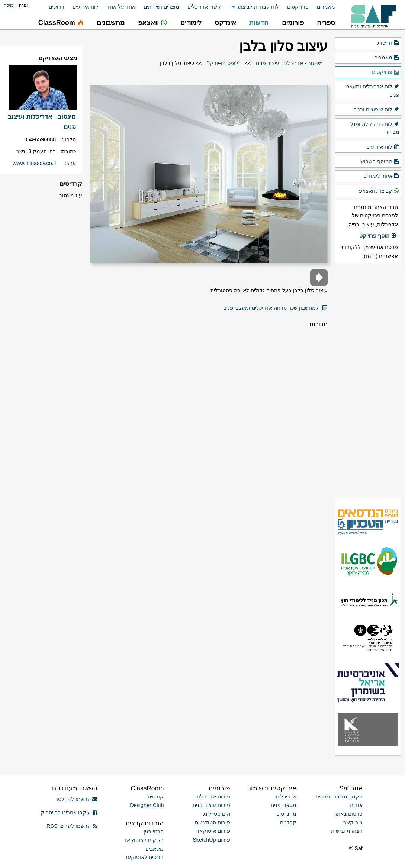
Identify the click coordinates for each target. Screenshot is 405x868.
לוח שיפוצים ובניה (376, 110)
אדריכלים (286, 797)
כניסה (9, 5)
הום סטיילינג (217, 814)
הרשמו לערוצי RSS (72, 826)
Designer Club (147, 805)
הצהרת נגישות (347, 831)
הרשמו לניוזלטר (76, 799)
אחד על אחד (121, 7)
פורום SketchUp (211, 840)
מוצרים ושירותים (161, 7)
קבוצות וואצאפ (379, 191)
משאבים (155, 849)
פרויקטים (386, 72)
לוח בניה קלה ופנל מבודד (375, 128)
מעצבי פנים (284, 805)
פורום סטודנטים (213, 822)
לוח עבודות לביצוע (258, 7)
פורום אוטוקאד (213, 831)
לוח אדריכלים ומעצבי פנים (372, 90)
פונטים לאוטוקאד (144, 857)
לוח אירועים (86, 7)
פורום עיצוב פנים (211, 805)
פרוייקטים (298, 7)
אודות (356, 805)
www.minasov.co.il (34, 163)
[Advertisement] (368, 381)
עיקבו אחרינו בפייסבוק (69, 813)
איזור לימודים (381, 176)
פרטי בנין (154, 832)
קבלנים (288, 822)
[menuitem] (322, 7)
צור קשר (353, 822)
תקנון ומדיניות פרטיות (338, 797)
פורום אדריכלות (213, 797)
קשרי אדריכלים (204, 7)
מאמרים (326, 7)
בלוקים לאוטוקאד (144, 840)
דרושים (57, 7)
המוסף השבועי (380, 162)
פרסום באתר (348, 814)
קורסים (156, 797)
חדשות (388, 43)
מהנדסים (286, 814)
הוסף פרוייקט (378, 236)
